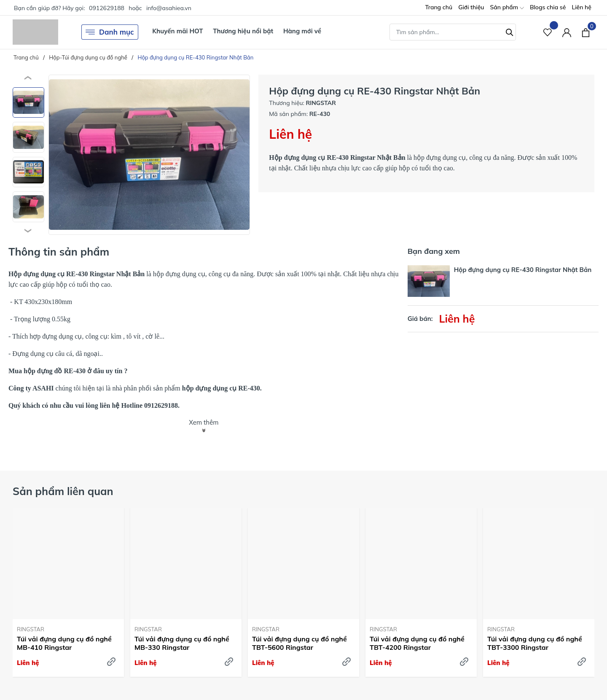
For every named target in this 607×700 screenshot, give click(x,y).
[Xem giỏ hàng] (586, 32)
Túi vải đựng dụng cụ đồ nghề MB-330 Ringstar (182, 643)
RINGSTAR (31, 629)
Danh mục (110, 32)
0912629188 (107, 8)
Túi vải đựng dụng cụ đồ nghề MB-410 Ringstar (64, 643)
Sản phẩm (507, 8)
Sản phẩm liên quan (63, 491)
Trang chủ (439, 7)
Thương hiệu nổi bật (243, 31)
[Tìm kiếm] (510, 31)
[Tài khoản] (567, 32)
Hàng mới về (302, 31)
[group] (149, 155)
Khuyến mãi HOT (177, 31)
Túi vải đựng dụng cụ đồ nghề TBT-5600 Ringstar (299, 643)
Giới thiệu (471, 7)
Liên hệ (581, 7)
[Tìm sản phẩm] (453, 32)
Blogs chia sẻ (548, 7)
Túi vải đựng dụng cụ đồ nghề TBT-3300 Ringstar (535, 643)
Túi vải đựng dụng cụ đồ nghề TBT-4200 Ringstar (417, 643)
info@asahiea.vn (169, 8)
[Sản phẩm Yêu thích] (548, 32)
